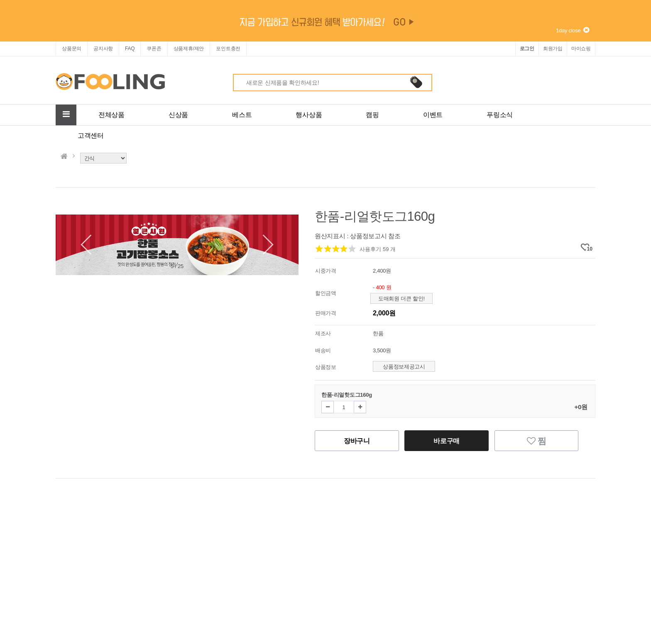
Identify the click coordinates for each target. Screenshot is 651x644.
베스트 (242, 115)
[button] (263, 245)
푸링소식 (500, 115)
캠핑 (372, 115)
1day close (573, 30)
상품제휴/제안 (189, 49)
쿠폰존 (154, 49)
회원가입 (553, 49)
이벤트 (433, 115)
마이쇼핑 (581, 49)
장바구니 (357, 441)
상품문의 (72, 49)
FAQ (130, 49)
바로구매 (447, 441)
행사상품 (309, 115)
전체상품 (111, 115)
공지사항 (103, 49)
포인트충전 (228, 49)
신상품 (178, 115)
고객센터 (91, 135)
